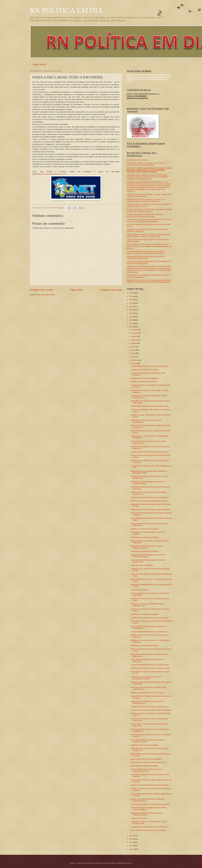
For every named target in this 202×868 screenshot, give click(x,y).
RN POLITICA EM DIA (66, 11)
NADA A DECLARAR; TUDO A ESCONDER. (146, 759)
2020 (131, 313)
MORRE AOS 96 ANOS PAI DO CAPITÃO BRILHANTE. (150, 668)
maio (133, 353)
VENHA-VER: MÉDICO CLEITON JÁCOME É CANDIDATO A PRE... (147, 814)
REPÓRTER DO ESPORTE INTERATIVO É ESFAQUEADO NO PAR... (146, 678)
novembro (135, 333)
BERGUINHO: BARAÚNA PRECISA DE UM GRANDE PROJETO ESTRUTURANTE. (146, 257)
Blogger (129, 863)
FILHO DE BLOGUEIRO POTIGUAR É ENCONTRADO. (150, 804)
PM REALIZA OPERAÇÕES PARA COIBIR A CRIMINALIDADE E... (147, 547)
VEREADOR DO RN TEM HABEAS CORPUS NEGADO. (151, 510)
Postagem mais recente (41, 290)
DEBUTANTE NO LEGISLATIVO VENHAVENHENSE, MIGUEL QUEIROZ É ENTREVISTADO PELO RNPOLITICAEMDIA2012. (149, 281)
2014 (131, 839)
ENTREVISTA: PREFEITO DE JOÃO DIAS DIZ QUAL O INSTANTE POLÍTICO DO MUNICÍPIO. (147, 164)
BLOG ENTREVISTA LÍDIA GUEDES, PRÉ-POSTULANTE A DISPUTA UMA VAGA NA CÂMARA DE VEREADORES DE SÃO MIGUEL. (150, 246)
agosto (134, 343)
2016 (131, 327)
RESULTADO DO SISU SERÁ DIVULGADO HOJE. (149, 762)
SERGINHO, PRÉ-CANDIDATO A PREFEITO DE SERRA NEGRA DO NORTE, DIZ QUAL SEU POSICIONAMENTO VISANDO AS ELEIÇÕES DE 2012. (147, 177)
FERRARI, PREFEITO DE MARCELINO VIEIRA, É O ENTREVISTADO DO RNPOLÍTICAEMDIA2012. (146, 201)
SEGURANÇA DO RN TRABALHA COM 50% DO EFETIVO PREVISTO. (148, 556)
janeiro (134, 364)
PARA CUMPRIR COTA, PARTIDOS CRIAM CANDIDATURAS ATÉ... (146, 770)
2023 (131, 303)
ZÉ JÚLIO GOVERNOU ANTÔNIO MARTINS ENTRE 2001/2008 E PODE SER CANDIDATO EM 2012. (150, 210)
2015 (131, 836)
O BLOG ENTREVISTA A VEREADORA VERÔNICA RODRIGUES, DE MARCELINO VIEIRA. (145, 215)
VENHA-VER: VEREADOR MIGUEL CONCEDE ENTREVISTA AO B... (148, 800)
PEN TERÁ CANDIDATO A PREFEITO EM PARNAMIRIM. (151, 710)
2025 (131, 296)
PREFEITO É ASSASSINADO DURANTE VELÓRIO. (149, 501)
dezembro (135, 330)
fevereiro (134, 360)
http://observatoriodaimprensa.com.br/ (52, 174)
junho (133, 350)
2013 (131, 842)
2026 (131, 293)
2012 (131, 846)
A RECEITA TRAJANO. (139, 818)
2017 (131, 323)
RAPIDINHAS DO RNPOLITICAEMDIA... (145, 370)
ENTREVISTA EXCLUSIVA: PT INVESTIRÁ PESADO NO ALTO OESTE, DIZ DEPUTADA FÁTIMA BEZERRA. (149, 220)
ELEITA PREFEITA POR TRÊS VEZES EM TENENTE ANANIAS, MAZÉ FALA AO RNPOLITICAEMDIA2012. (146, 252)
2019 (131, 317)
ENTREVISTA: (150, 170)
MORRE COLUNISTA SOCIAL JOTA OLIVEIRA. (148, 693)
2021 (131, 310)
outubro (134, 336)
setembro (135, 340)
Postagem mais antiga (111, 290)
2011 (131, 849)
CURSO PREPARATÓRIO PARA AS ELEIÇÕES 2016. (150, 366)
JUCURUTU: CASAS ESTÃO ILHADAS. (145, 529)
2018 (131, 320)
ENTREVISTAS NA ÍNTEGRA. (138, 160)
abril (133, 357)
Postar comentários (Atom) (45, 295)
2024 (131, 300)
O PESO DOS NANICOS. (140, 590)
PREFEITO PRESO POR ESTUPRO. (144, 382)
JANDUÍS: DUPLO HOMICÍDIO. (142, 565)
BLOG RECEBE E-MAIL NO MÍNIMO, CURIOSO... (149, 830)
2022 (131, 307)
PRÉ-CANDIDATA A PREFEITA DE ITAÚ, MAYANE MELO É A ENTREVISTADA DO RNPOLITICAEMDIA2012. (149, 236)
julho (133, 347)
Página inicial (39, 64)
